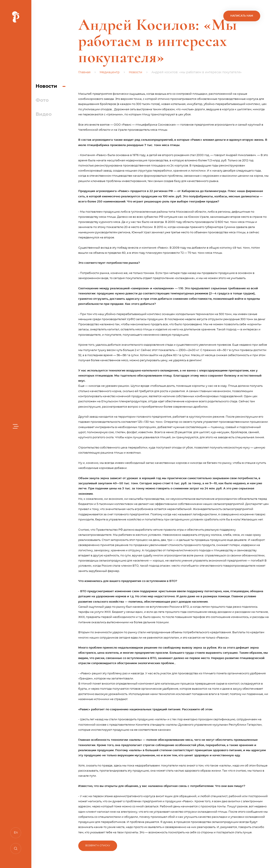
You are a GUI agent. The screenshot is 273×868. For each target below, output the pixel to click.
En (16, 833)
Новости (46, 86)
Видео (44, 114)
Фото (42, 100)
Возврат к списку (98, 846)
